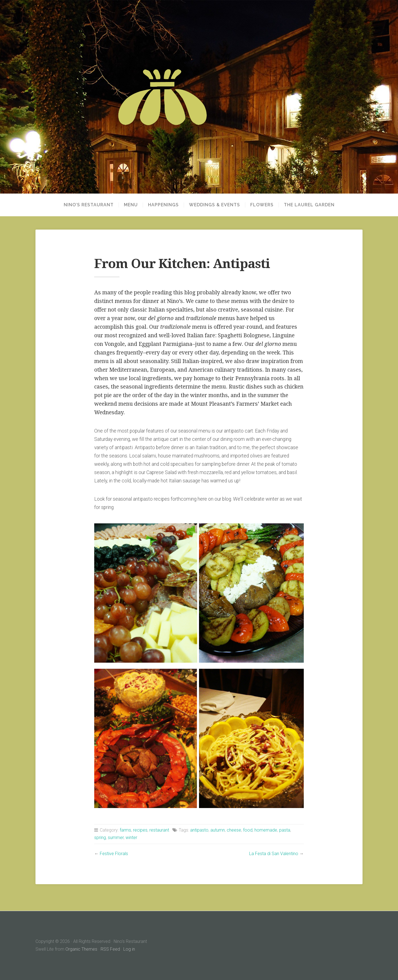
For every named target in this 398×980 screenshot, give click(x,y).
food (248, 830)
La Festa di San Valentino (274, 854)
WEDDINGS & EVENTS (215, 205)
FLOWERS (262, 205)
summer (116, 838)
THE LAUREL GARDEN (309, 205)
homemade (266, 830)
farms (125, 830)
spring (100, 838)
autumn (218, 830)
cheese (234, 830)
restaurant (159, 830)
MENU (131, 205)
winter (131, 838)
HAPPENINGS (163, 205)
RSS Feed (110, 949)
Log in (129, 949)
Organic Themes (81, 949)
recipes (140, 830)
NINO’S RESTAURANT (89, 205)
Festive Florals (114, 854)
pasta (285, 830)
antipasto (199, 830)
